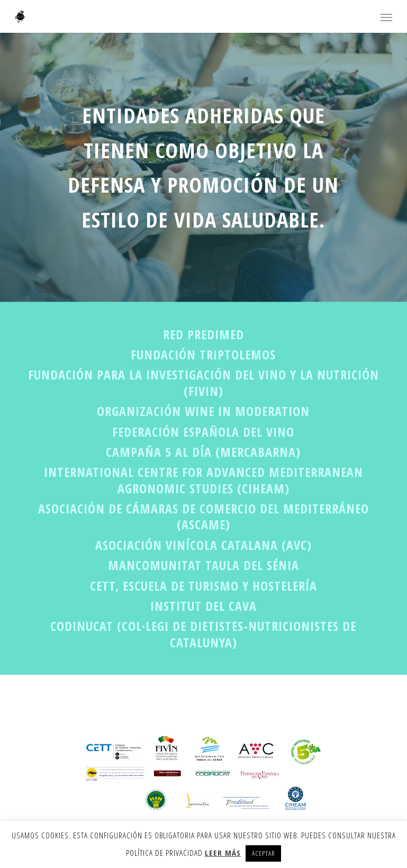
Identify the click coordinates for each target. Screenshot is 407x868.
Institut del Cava (203, 606)
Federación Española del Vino (203, 432)
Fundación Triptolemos (203, 354)
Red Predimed (203, 334)
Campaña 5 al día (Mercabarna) (203, 452)
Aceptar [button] (263, 853)
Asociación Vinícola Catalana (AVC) (203, 545)
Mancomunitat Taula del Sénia (203, 565)
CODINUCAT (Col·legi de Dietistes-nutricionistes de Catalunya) (203, 634)
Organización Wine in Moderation (203, 411)
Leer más (223, 853)
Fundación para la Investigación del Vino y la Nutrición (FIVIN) (203, 382)
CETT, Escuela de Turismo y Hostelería (203, 586)
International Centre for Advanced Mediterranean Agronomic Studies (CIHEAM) (203, 480)
